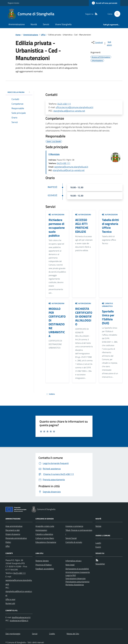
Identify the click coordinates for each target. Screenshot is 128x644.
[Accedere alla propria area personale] (105, 3)
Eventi (98, 547)
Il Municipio (54, 154)
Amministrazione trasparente (78, 572)
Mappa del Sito (73, 634)
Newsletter (100, 564)
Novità (34, 24)
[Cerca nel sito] (116, 14)
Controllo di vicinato (74, 542)
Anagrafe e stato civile (45, 526)
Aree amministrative (14, 526)
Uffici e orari (10, 599)
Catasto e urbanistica (107, 305)
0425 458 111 (64, 104)
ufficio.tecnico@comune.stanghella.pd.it (74, 107)
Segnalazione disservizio (75, 578)
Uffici (43, 35)
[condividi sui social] (97, 42)
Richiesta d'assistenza (75, 585)
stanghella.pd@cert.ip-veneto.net (69, 111)
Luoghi (98, 543)
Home (18, 35)
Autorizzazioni (56, 215)
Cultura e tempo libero (45, 538)
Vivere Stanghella (63, 24)
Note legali (70, 565)
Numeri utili (10, 603)
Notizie (98, 526)
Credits (52, 634)
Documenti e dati (13, 530)
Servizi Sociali (71, 538)
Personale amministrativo (16, 538)
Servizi (46, 24)
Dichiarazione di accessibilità (77, 569)
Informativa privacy (73, 561)
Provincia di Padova (43, 565)
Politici (8, 542)
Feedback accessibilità (45, 569)
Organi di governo (13, 534)
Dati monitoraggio (13, 634)
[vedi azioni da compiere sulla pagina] (108, 43)
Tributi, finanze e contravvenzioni (79, 532)
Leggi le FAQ (71, 575)
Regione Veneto (13, 3)
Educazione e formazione (46, 542)
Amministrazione (17, 24)
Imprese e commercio (74, 526)
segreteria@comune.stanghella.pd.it (71, 167)
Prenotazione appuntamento (77, 582)
